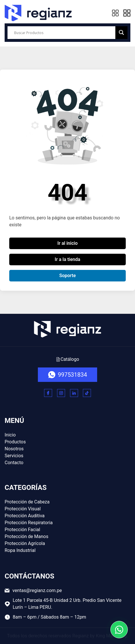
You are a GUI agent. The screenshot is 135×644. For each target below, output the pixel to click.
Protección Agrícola (25, 543)
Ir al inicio (68, 243)
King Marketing (111, 636)
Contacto (14, 463)
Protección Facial (22, 530)
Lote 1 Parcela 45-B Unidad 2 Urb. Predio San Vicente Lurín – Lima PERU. (63, 604)
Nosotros (14, 449)
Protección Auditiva (25, 516)
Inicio (10, 435)
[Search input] (64, 33)
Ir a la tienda (67, 259)
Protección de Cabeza (27, 502)
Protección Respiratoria (29, 523)
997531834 (67, 375)
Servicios (14, 456)
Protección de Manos (26, 536)
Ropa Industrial (20, 550)
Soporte (67, 276)
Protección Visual (23, 509)
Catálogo (67, 359)
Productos (15, 442)
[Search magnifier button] (121, 32)
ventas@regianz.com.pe (33, 590)
